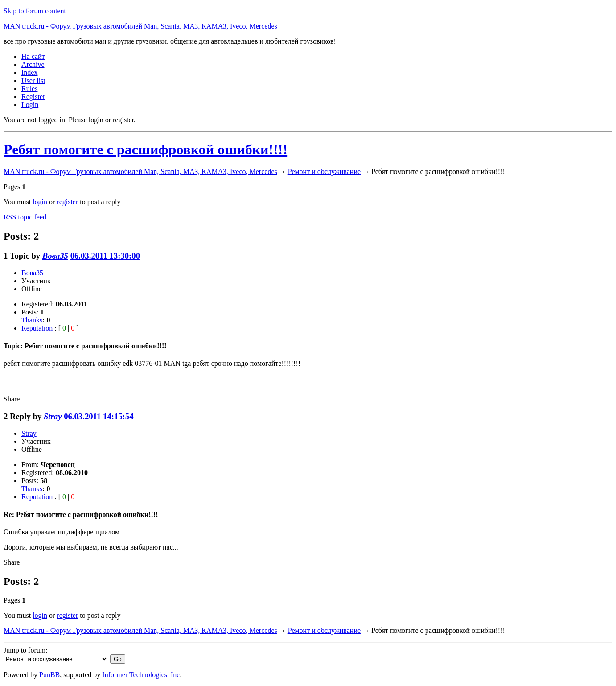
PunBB (49, 675)
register (67, 202)
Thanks (32, 320)
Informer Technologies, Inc (141, 675)
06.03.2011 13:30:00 (105, 256)
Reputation (37, 328)
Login (30, 105)
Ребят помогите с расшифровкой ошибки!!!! (146, 149)
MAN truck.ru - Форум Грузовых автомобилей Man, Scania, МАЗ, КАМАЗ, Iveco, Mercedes (140, 26)
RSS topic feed (25, 217)
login (40, 202)
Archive (33, 64)
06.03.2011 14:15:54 (99, 416)
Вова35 (55, 256)
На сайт (33, 56)
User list (33, 81)
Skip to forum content (35, 11)
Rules (29, 89)
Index (29, 72)
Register (33, 97)
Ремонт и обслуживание (324, 171)
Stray (53, 416)
